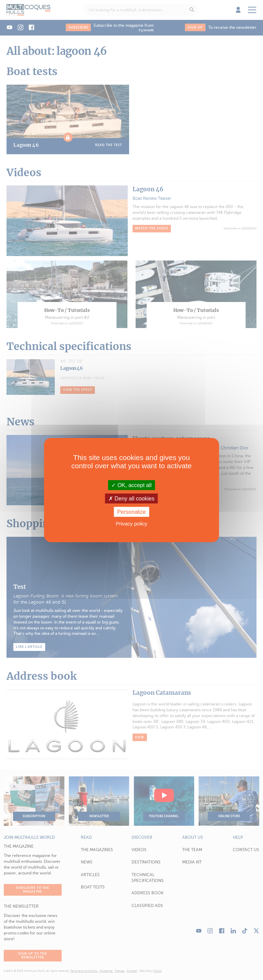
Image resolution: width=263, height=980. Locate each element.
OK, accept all (131, 485)
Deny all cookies (131, 498)
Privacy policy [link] (131, 524)
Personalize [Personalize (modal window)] (131, 512)
